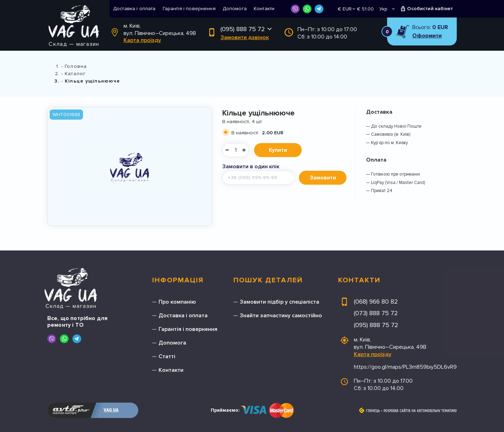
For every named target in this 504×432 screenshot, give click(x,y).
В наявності (257, 133)
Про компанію (177, 302)
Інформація (178, 280)
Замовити (323, 178)
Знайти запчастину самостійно (281, 316)
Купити (278, 150)
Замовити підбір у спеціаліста (279, 302)
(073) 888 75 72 (376, 313)
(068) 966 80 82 (376, 302)
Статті (167, 356)
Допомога (235, 9)
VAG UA (111, 410)
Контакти (264, 9)
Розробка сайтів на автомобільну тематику (420, 411)
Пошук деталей (268, 280)
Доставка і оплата (134, 9)
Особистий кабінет (430, 9)
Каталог (75, 74)
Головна (76, 66)
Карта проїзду (142, 40)
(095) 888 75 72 (243, 29)
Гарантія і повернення (189, 9)
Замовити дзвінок (245, 37)
